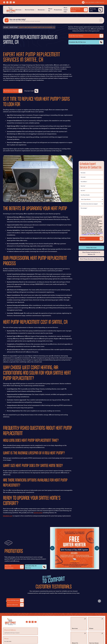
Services (18, 10)
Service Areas (30, 10)
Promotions (58, 10)
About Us (50, 10)
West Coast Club (66, 10)
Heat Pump (14, 27)
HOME (6, 27)
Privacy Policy (91, 233)
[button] (19, 10)
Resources (41, 10)
